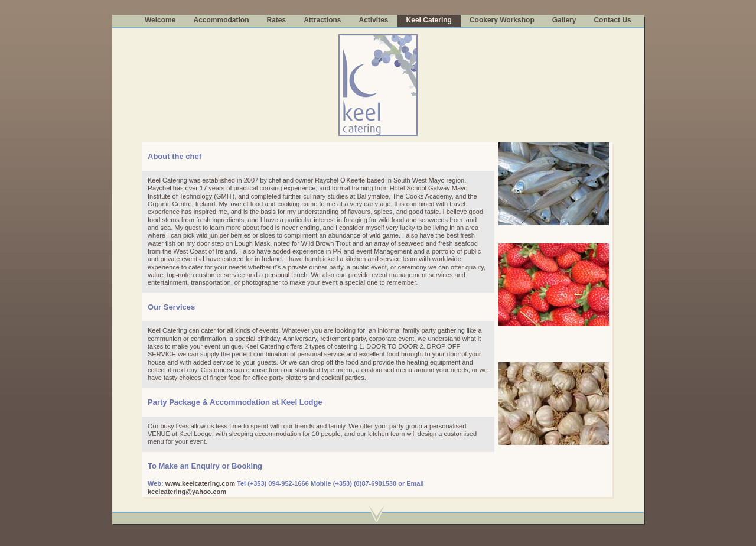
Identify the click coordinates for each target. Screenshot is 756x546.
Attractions (322, 20)
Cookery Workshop (502, 20)
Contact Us (612, 20)
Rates (276, 20)
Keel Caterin (166, 180)
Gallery (564, 20)
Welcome (160, 20)
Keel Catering (429, 20)
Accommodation (221, 20)
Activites (374, 20)
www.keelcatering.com (200, 483)
